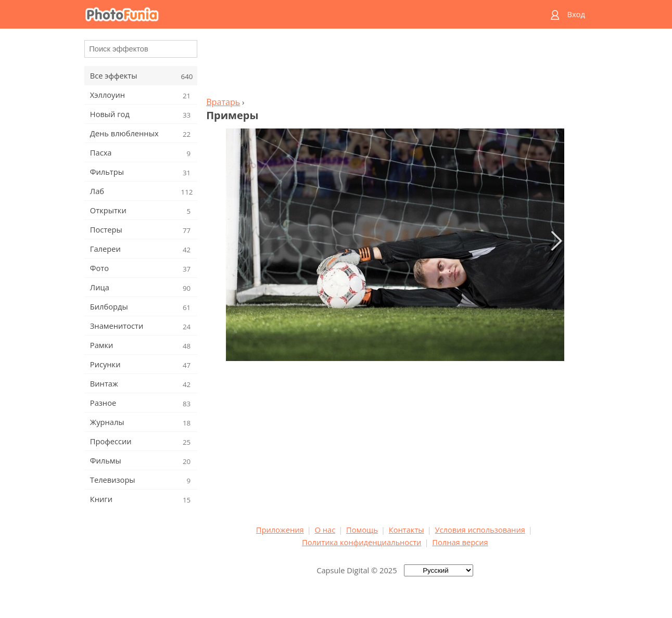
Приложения (280, 530)
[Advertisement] (395, 66)
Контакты (407, 530)
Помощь (362, 530)
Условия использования (480, 530)
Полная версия (460, 542)
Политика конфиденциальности (362, 542)
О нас (325, 530)
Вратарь (223, 102)
